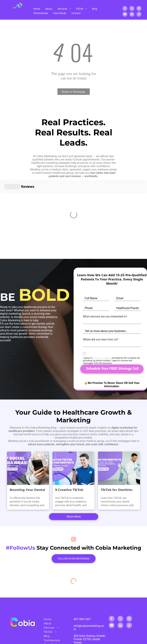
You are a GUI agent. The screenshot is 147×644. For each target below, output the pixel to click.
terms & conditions (102, 358)
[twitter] (132, 9)
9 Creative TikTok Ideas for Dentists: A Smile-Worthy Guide (72, 490)
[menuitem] (37, 9)
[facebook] (125, 9)
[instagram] (139, 9)
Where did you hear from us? (101, 339)
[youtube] (125, 15)
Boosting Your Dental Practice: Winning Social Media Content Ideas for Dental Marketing (27, 490)
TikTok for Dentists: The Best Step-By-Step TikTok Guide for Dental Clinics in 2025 (118, 490)
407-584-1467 (82, 619)
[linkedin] (132, 15)
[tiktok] (139, 15)
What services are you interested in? (105, 316)
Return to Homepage (73, 92)
